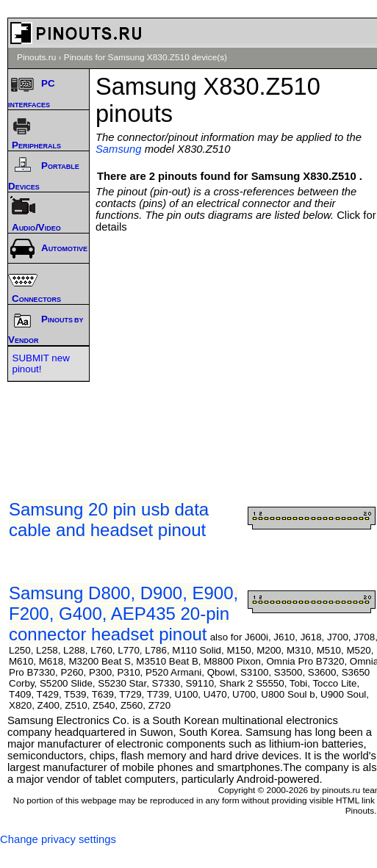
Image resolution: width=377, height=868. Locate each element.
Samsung (119, 149)
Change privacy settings (58, 839)
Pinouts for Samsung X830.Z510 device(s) (146, 57)
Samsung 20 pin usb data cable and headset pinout (109, 520)
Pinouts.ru (36, 57)
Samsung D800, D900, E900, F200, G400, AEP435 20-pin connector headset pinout (123, 614)
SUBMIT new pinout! (41, 364)
